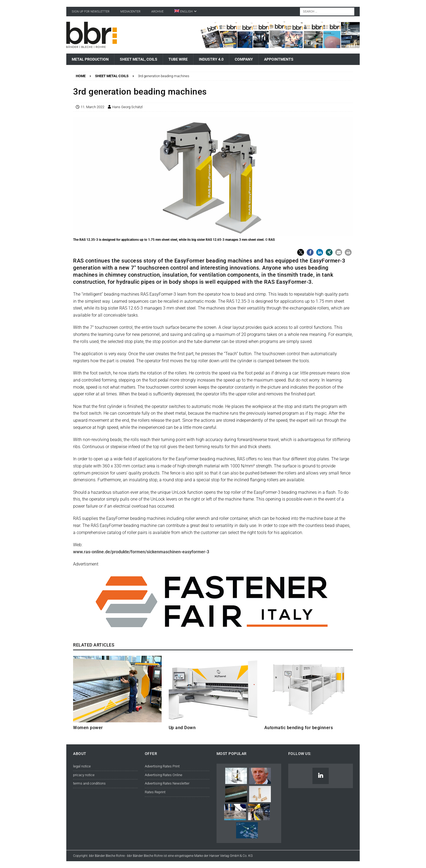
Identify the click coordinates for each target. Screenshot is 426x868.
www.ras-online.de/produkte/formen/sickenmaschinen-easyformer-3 (141, 552)
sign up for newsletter (91, 12)
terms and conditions (89, 783)
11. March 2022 (93, 107)
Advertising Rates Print (162, 766)
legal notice (82, 766)
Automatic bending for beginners (299, 728)
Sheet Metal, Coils (139, 59)
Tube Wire (178, 59)
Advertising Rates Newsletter (167, 783)
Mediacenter (130, 12)
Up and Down (182, 728)
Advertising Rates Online (164, 775)
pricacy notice (84, 775)
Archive (157, 12)
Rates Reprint (155, 792)
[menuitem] (186, 12)
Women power (88, 728)
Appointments (279, 59)
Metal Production (90, 59)
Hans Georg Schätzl (127, 107)
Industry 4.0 (211, 59)
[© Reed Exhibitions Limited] (213, 632)
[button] (301, 252)
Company (244, 59)
